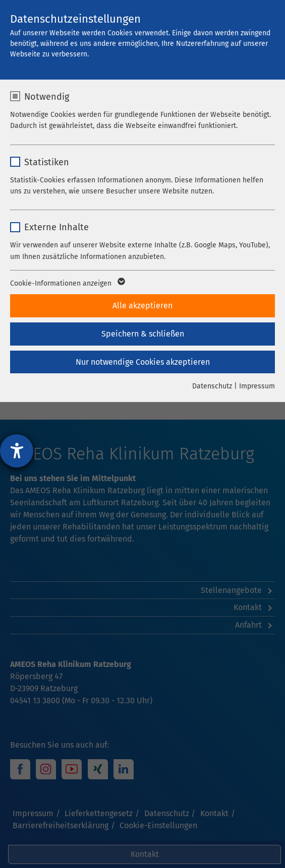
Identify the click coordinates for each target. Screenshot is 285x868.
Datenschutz (212, 386)
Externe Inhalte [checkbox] (56, 227)
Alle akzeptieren (142, 306)
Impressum (257, 386)
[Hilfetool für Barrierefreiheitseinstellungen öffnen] (17, 451)
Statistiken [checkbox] (47, 162)
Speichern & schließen (143, 334)
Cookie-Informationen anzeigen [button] (67, 284)
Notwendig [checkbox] (47, 97)
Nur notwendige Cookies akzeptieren (143, 362)
